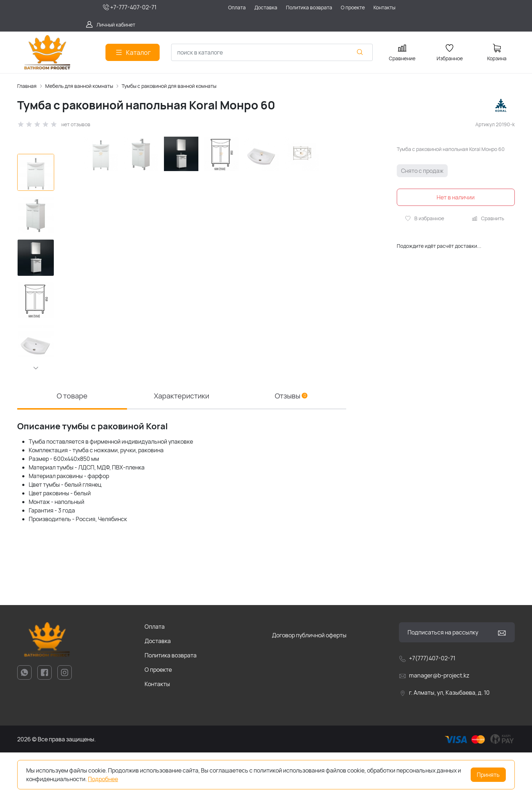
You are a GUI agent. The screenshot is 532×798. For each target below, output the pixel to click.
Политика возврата (171, 701)
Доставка (158, 686)
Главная (27, 86)
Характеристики (182, 441)
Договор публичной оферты (309, 681)
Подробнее (103, 779)
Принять (488, 775)
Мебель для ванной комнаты (79, 86)
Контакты (157, 729)
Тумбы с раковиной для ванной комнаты (169, 86)
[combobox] (272, 52)
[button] (36, 368)
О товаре (72, 441)
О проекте (158, 715)
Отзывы (291, 441)
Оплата (155, 672)
